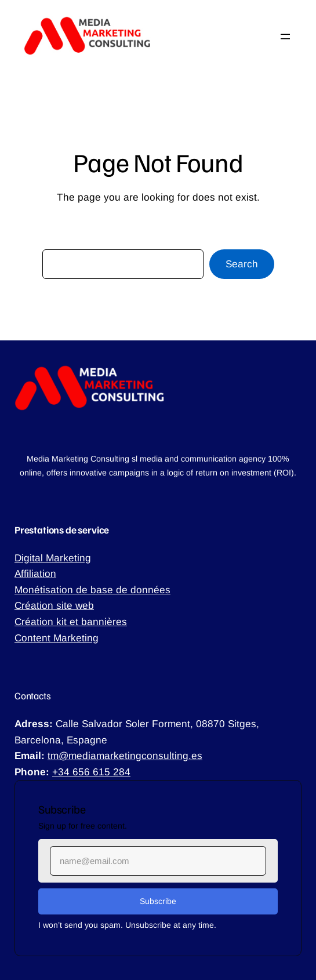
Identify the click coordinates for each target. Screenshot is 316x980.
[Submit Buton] (158, 902)
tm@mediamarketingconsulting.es (125, 756)
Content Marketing (57, 638)
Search (242, 264)
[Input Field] (158, 861)
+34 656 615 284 (91, 772)
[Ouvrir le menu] (285, 37)
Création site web (54, 605)
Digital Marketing (53, 558)
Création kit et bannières (71, 622)
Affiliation (35, 574)
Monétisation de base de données (92, 590)
